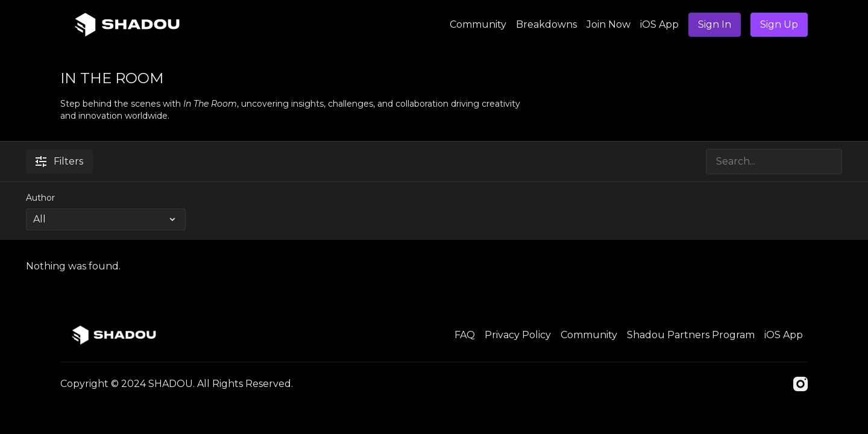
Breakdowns (546, 24)
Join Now (609, 24)
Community (478, 24)
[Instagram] (800, 384)
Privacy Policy (518, 335)
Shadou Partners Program (691, 335)
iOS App (659, 24)
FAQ (465, 335)
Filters (59, 161)
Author (40, 198)
